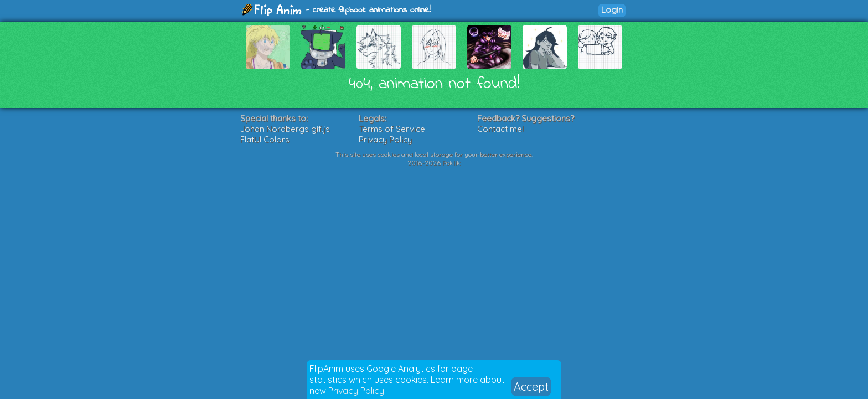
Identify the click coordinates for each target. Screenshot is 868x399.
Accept (531, 387)
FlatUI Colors (265, 139)
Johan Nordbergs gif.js (285, 129)
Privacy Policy (356, 391)
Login (612, 10)
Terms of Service (392, 129)
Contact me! (500, 129)
